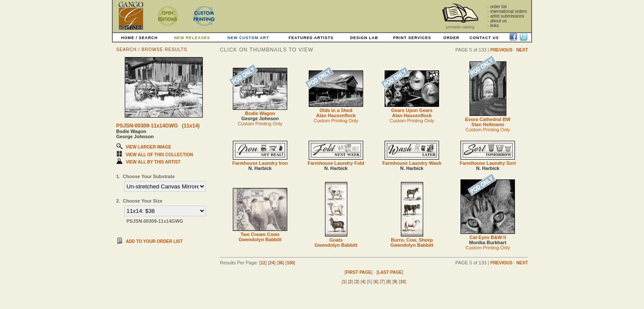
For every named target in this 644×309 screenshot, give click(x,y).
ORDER (451, 38)
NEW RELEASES (192, 38)
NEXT (522, 50)
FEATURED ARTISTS (311, 38)
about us (498, 21)
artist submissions (507, 16)
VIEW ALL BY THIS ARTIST (153, 162)
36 (280, 263)
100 (290, 263)
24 (272, 263)
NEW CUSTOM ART (248, 38)
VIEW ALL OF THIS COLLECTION (159, 155)
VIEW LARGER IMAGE (148, 147)
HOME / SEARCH (139, 38)
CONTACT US (484, 38)
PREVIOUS (501, 50)
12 (263, 263)
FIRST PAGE (358, 272)
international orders (509, 11)
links (494, 26)
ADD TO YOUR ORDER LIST (154, 241)
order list (498, 7)
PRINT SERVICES (412, 38)
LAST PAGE (390, 272)
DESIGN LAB (364, 38)
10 (402, 282)
